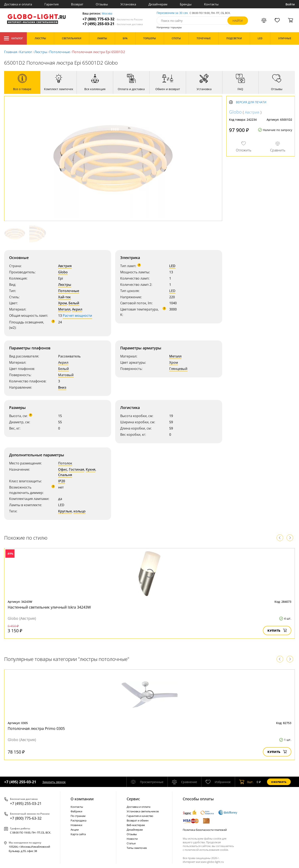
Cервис (133, 799)
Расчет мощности (77, 316)
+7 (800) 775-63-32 (113, 19)
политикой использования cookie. (207, 850)
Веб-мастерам (136, 825)
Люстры (41, 52)
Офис (63, 469)
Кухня (91, 469)
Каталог (13, 38)
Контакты (211, 4)
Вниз (62, 387)
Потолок (65, 463)
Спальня (65, 475)
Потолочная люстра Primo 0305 (36, 728)
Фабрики (76, 811)
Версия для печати (251, 102)
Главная (11, 52)
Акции (75, 830)
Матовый (66, 375)
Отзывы (102, 4)
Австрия (65, 266)
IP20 (62, 481)
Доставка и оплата (18, 4)
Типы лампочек (137, 848)
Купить (277, 630)
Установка (128, 4)
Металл (64, 309)
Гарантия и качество (140, 816)
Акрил (77, 309)
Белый (74, 303)
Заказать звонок (54, 782)
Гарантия (51, 4)
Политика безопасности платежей (205, 830)
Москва (107, 14)
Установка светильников (143, 811)
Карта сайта (78, 834)
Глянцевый (178, 369)
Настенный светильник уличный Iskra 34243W (49, 607)
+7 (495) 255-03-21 (113, 24)
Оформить (279, 782)
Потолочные (60, 52)
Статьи (131, 843)
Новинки (76, 825)
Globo (63, 272)
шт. (246, 782)
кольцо (80, 511)
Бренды (186, 4)
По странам (78, 816)
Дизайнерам (158, 4)
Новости (132, 839)
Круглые (65, 511)
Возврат (77, 4)
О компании (82, 799)
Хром (62, 303)
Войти (290, 4)
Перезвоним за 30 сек (172, 13)
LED (172, 266)
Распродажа (78, 820)
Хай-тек (64, 297)
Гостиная (77, 469)
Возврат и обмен (138, 820)
